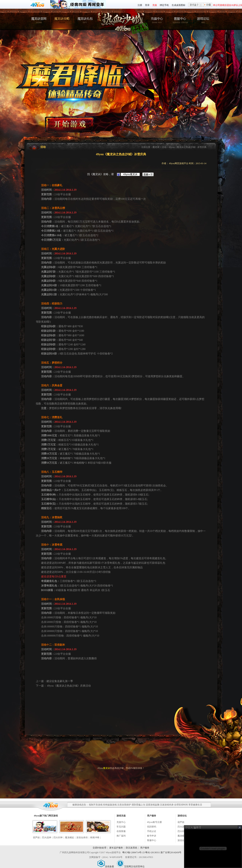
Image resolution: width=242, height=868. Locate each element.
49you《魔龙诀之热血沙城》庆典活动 (69, 686)
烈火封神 (58, 837)
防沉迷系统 (132, 848)
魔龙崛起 (70, 837)
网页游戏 (53, 816)
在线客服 (121, 831)
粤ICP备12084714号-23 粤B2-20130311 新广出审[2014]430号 (152, 852)
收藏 (208, 5)
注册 (140, 5)
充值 (155, 5)
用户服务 (145, 848)
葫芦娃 (36, 837)
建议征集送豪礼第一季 (60, 681)
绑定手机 (164, 5)
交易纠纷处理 (99, 848)
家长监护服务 (116, 848)
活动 (164, 147)
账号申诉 (152, 836)
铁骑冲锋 (95, 837)
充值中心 (121, 822)
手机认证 (152, 831)
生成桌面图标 (179, 5)
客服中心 (152, 840)
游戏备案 (106, 866)
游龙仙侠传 (82, 837)
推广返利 (121, 836)
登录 (147, 5)
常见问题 (121, 827)
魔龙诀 (156, 147)
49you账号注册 (154, 822)
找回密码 (152, 827)
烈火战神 (47, 837)
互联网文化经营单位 (131, 866)
